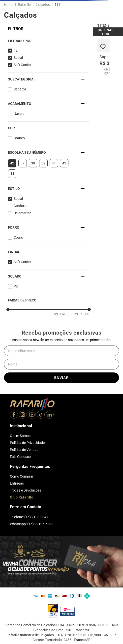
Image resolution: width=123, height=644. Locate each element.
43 (64, 163)
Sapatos (20, 89)
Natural (19, 114)
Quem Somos (20, 436)
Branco (19, 138)
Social (18, 58)
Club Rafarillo (22, 497)
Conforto (21, 206)
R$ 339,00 (62, 314)
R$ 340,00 (80, 314)
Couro (18, 237)
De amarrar (22, 213)
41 (54, 163)
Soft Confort (23, 65)
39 (43, 163)
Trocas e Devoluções (26, 490)
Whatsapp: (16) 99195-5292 (32, 524)
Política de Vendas (24, 450)
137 (58, 4)
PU (16, 286)
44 (12, 174)
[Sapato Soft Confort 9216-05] (104, 57)
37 (23, 163)
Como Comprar (22, 476)
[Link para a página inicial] (10, 5)
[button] (49, 41)
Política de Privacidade (27, 443)
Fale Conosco (20, 457)
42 (16, 50)
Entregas (17, 483)
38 (33, 163)
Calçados (43, 4)
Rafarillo (24, 4)
